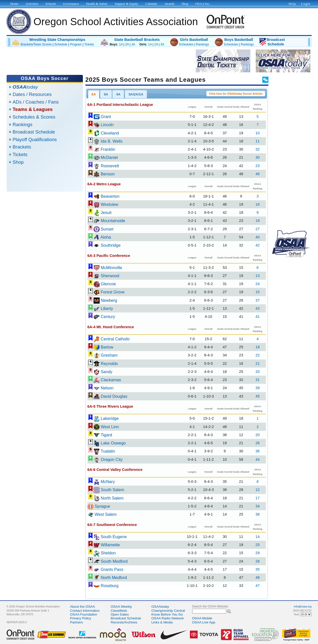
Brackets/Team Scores (36, 44)
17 (258, 498)
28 (258, 561)
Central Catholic (115, 339)
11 (258, 141)
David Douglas (114, 396)
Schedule (61, 44)
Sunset (107, 229)
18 (258, 347)
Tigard (106, 435)
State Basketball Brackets (137, 40)
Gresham (109, 355)
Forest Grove (113, 292)
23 (258, 166)
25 (258, 545)
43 (258, 308)
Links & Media (162, 622)
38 (258, 514)
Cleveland (110, 133)
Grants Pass (112, 569)
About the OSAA (83, 607)
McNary (108, 482)
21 (258, 364)
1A (121, 44)
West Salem (106, 514)
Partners (77, 622)
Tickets (89, 44)
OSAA (160, 607)
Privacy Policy (81, 618)
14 (258, 537)
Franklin (108, 149)
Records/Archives (124, 622)
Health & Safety (97, 4)
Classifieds (119, 611)
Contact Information (85, 611)
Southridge (111, 245)
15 (258, 292)
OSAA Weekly (121, 607)
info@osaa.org (303, 606)
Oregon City (112, 459)
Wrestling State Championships (57, 40)
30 (258, 157)
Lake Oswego (113, 443)
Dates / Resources (32, 94)
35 (258, 569)
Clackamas (111, 380)
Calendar (151, 4)
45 (258, 396)
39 (258, 388)
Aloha (106, 237)
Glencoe (108, 284)
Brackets (22, 147)
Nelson (107, 388)
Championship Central (168, 611)
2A (127, 44)
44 (258, 459)
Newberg (109, 300)
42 (258, 245)
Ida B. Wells (112, 141)
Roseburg (110, 586)
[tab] (94, 94)
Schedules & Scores (34, 117)
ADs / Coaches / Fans (36, 102)
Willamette (110, 545)
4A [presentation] (118, 94)
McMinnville (111, 268)
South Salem (112, 490)
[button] (236, 94)
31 (258, 380)
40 (258, 237)
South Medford (114, 561)
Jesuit (106, 212)
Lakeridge (110, 418)
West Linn (110, 427)
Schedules (186, 44)
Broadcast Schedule (34, 132)
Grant (106, 117)
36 (258, 451)
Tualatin (108, 451)
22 (258, 355)
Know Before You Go (167, 614)
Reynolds (109, 364)
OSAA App (204, 622)
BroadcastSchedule (276, 42)
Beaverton (110, 196)
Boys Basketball (239, 40)
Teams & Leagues (33, 109)
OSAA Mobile (202, 618)
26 (258, 443)
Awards (169, 4)
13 (258, 276)
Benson (108, 174)
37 (258, 300)
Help (292, 4)
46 (258, 174)
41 (258, 317)
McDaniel (109, 157)
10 (258, 133)
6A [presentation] (94, 94)
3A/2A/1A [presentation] (136, 94)
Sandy (107, 372)
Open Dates (120, 614)
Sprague (102, 506)
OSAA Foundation (84, 614)
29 (258, 553)
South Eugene (114, 537)
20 (258, 435)
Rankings (202, 44)
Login (306, 4)
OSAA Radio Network (168, 618)
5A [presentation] (106, 94)
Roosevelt (110, 166)
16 (258, 204)
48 (258, 577)
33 (258, 372)
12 (258, 490)
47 (258, 586)
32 (258, 149)
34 (258, 506)
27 (258, 229)
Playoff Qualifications (35, 139)
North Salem (112, 498)
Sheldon (108, 553)
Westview (109, 204)
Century (108, 317)
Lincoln (107, 125)
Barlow (107, 347)
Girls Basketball (194, 40)
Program (76, 44)
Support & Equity (126, 4)
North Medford (114, 577)
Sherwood (110, 276)
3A (133, 44)
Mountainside (113, 221)
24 (258, 284)
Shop (18, 162)
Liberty (107, 308)
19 (258, 221)
